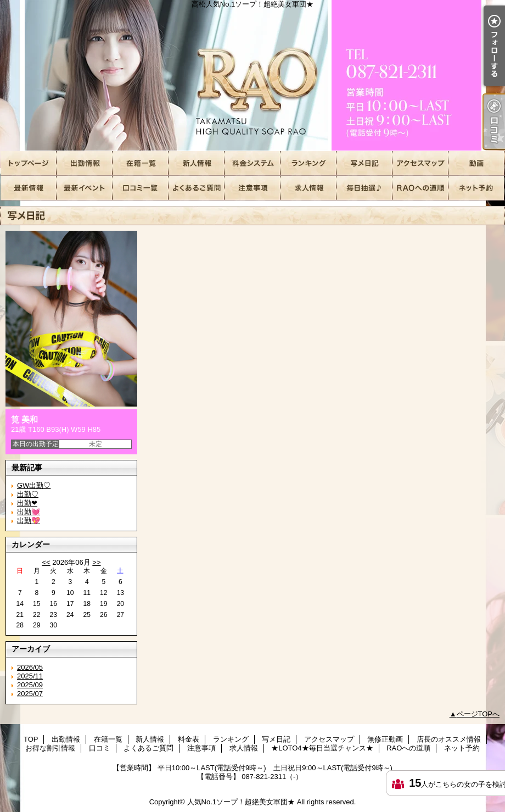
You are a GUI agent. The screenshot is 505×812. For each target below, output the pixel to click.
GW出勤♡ (34, 485)
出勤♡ (28, 494)
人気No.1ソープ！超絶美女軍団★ (241, 802)
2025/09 (30, 685)
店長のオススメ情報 (29, 188)
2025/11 (30, 676)
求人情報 (308, 188)
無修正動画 (476, 163)
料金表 (252, 163)
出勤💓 (29, 512)
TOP (29, 163)
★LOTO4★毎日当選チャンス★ (364, 188)
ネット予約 (476, 188)
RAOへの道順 (420, 188)
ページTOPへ (478, 714)
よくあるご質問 (197, 188)
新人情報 (197, 163)
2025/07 (30, 694)
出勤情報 (85, 163)
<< (46, 562)
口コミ (141, 188)
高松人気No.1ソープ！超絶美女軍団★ (252, 76)
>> (96, 562)
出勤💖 (29, 521)
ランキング (308, 163)
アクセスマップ (420, 163)
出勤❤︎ (27, 503)
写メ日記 (364, 163)
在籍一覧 (141, 163)
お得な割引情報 (85, 188)
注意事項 (252, 188)
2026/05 (30, 667)
